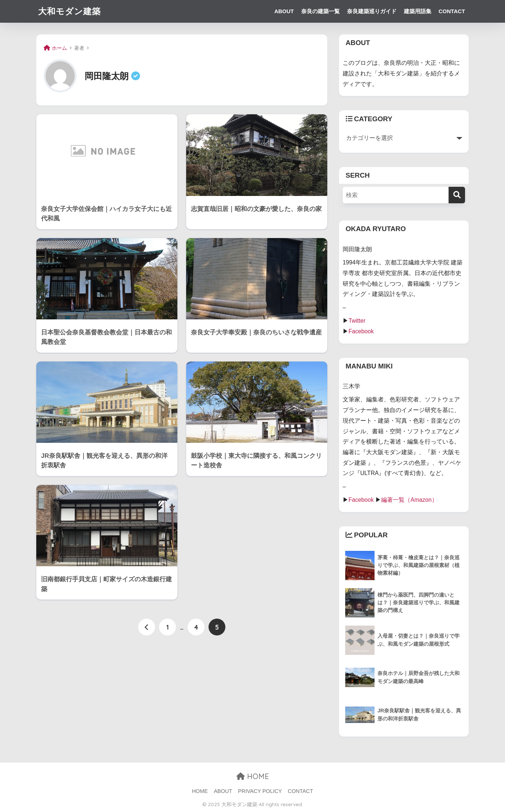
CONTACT (452, 11)
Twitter (357, 321)
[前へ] (147, 627)
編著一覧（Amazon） (409, 500)
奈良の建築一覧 (320, 11)
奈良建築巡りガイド (372, 11)
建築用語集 (418, 11)
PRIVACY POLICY (260, 791)
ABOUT (284, 11)
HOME (253, 776)
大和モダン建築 (69, 11)
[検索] (457, 195)
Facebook (361, 331)
